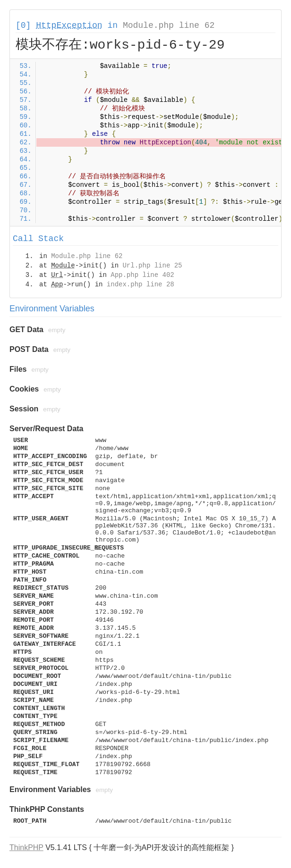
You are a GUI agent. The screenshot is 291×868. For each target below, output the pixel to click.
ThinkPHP (26, 847)
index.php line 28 (141, 284)
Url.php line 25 (152, 266)
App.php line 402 (142, 275)
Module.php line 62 (169, 25)
